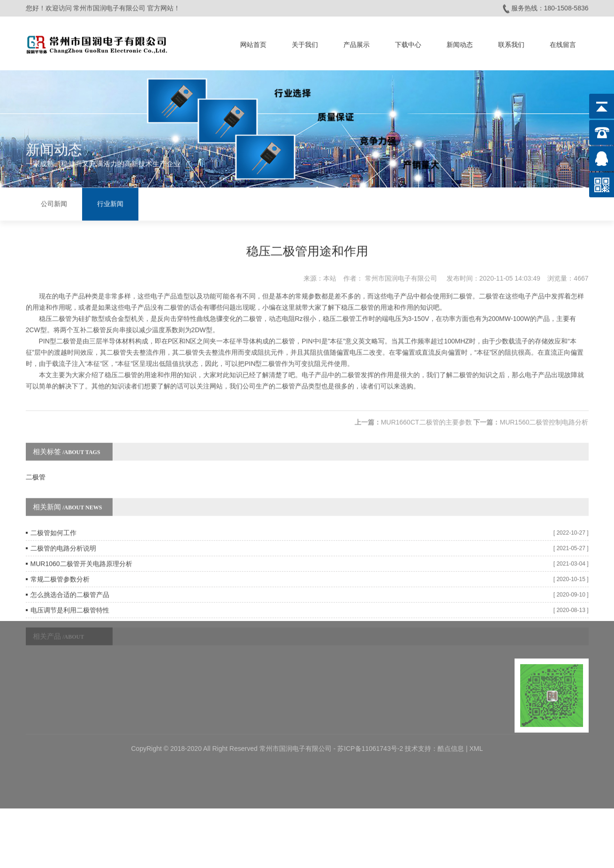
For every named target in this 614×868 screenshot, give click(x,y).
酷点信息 (451, 711)
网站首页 (253, 43)
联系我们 (511, 43)
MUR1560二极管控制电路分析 (544, 412)
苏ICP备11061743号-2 (371, 711)
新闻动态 (460, 43)
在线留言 (563, 43)
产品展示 (356, 43)
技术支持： (421, 711)
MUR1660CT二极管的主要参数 (426, 412)
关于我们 (305, 43)
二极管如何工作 (53, 523)
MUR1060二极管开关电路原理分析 (81, 554)
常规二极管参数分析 (60, 569)
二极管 (36, 467)
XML (476, 711)
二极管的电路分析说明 (63, 538)
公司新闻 (54, 203)
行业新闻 (110, 203)
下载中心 (408, 43)
